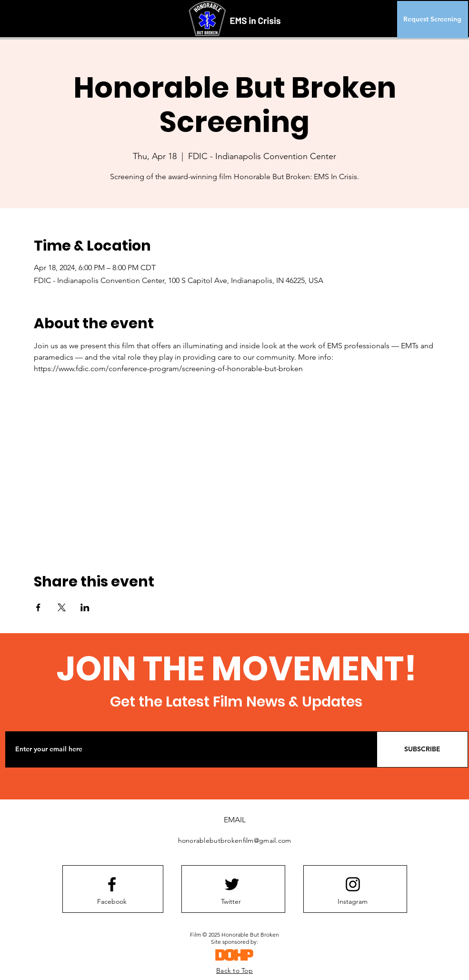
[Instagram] (353, 902)
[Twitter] (231, 902)
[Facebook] (112, 902)
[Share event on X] (62, 607)
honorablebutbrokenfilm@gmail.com (235, 840)
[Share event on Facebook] (38, 607)
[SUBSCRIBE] (422, 749)
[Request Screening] (433, 20)
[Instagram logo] (353, 884)
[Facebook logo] (112, 884)
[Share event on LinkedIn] (85, 607)
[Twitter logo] (232, 884)
